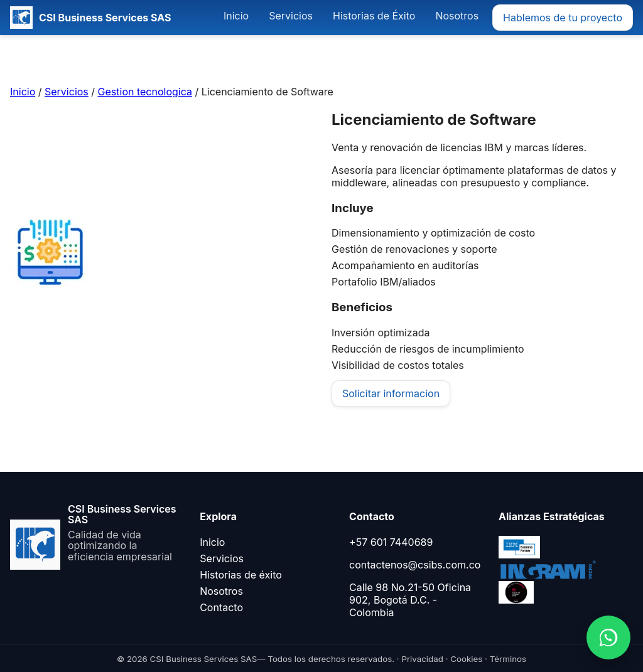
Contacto (221, 607)
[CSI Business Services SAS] (90, 18)
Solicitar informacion (391, 393)
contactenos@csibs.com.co (415, 565)
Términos (508, 659)
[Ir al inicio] (97, 533)
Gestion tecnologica (145, 92)
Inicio (236, 16)
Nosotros (457, 16)
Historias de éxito (241, 575)
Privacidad (422, 659)
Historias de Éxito (374, 16)
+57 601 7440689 (391, 542)
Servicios (291, 16)
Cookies (466, 659)
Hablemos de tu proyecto (563, 18)
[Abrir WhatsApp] (608, 637)
